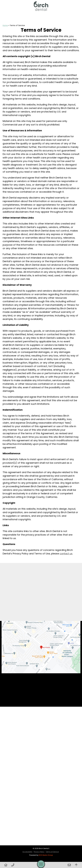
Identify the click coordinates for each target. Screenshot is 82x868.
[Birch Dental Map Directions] (41, 647)
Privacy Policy (39, 852)
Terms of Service (52, 852)
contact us (66, 554)
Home (5, 25)
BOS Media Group (46, 855)
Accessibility (27, 852)
